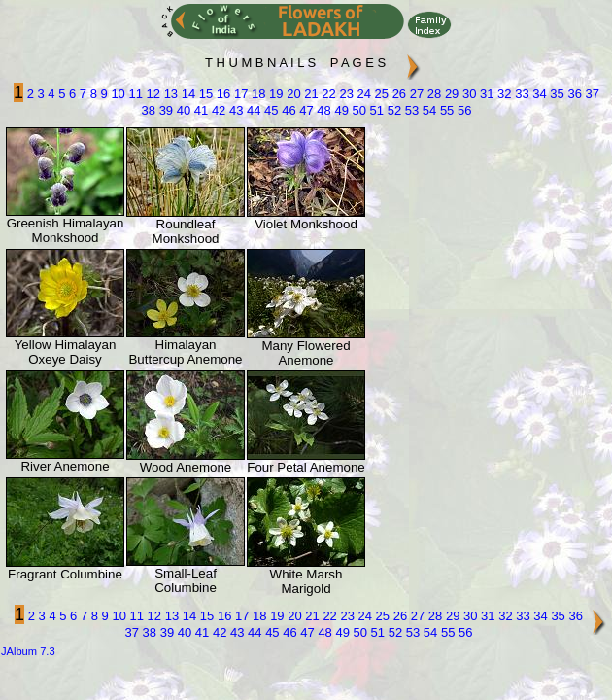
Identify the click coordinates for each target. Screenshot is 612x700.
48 (323, 110)
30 (467, 94)
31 (485, 94)
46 (288, 110)
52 (392, 110)
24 (362, 94)
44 (252, 110)
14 (187, 94)
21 (310, 94)
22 (327, 94)
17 (239, 94)
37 (591, 94)
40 (182, 110)
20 (292, 94)
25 (380, 94)
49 (340, 110)
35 (556, 94)
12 (152, 94)
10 (117, 94)
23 (345, 94)
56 (462, 110)
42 (217, 110)
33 (521, 94)
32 (503, 94)
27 (415, 94)
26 (397, 94)
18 (256, 94)
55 (445, 110)
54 (427, 110)
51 (375, 110)
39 (164, 110)
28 (432, 94)
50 (357, 110)
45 (270, 110)
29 (450, 94)
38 (149, 110)
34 (538, 94)
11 (134, 94)
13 (169, 94)
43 (234, 110)
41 (199, 110)
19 (274, 94)
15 (204, 94)
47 (305, 110)
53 (410, 110)
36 (573, 94)
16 (221, 94)
